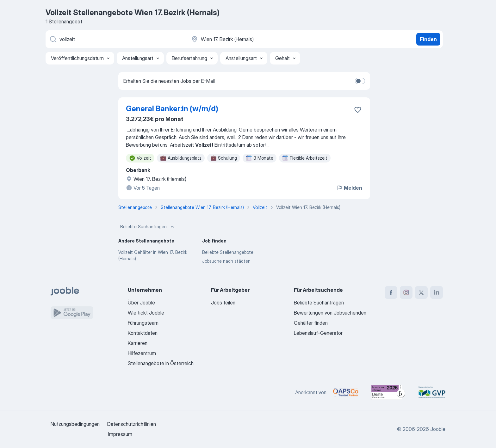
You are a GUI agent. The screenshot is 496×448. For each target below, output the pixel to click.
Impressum (120, 434)
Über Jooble (141, 303)
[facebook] (391, 292)
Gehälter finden (311, 323)
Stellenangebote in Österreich (161, 363)
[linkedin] (437, 292)
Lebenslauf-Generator (318, 333)
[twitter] (421, 292)
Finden (428, 39)
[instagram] (406, 292)
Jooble (438, 429)
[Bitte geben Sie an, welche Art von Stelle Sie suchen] (115, 39)
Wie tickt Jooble (146, 313)
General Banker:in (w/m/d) (172, 109)
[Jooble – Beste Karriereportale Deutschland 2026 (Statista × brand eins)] (388, 392)
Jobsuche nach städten (226, 261)
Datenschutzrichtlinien (132, 424)
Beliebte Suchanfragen (148, 227)
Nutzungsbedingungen (75, 424)
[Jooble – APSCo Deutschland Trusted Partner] (346, 392)
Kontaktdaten (143, 333)
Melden (349, 188)
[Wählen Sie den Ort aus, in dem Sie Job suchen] (257, 39)
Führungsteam (143, 323)
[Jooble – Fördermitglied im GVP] (432, 392)
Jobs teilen (223, 303)
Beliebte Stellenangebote (228, 252)
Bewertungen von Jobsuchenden (330, 313)
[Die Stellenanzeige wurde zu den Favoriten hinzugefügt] (358, 110)
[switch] (360, 81)
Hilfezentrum (142, 353)
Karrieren (138, 343)
